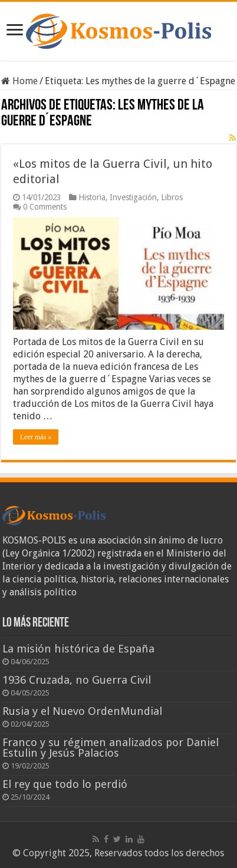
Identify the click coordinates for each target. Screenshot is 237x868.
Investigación (133, 197)
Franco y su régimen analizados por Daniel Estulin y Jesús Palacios (111, 748)
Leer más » (36, 437)
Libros (172, 197)
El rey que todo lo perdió (65, 784)
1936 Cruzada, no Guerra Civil (77, 680)
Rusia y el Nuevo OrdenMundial (82, 711)
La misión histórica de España (78, 649)
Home (19, 81)
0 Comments (45, 207)
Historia (92, 197)
